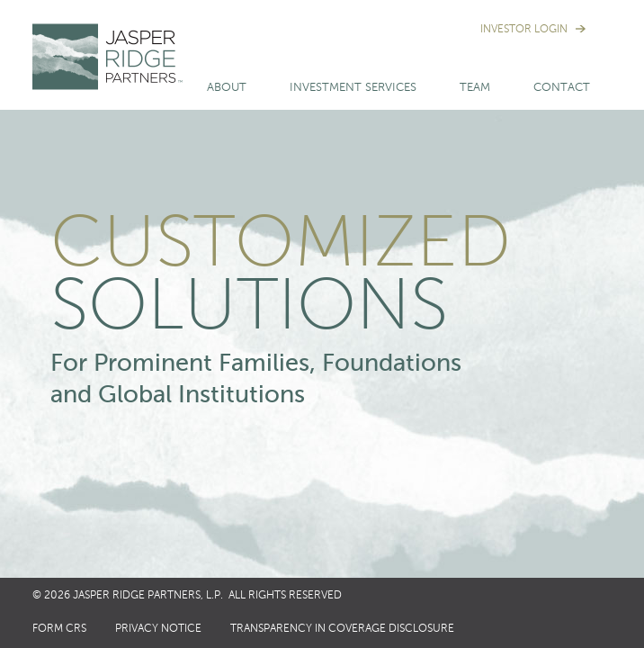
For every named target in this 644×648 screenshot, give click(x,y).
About (227, 88)
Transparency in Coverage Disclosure (342, 629)
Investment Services (353, 88)
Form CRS (59, 629)
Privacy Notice (158, 629)
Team (475, 88)
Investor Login (524, 30)
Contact (562, 88)
